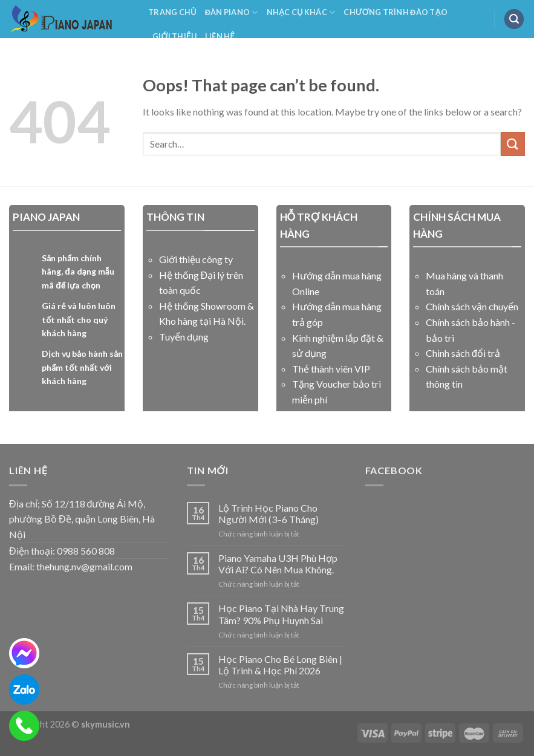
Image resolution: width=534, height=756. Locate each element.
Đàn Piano (232, 12)
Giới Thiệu (174, 36)
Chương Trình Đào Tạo (396, 12)
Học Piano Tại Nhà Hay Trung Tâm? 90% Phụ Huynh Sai (281, 614)
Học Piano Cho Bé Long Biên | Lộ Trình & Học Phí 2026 (280, 665)
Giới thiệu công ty (196, 259)
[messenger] (24, 653)
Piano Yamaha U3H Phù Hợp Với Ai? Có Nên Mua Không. (278, 564)
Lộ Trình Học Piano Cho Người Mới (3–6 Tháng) (269, 513)
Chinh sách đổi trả (463, 353)
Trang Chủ (172, 12)
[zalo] (24, 689)
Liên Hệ (220, 36)
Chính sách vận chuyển (472, 306)
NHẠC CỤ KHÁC (301, 12)
